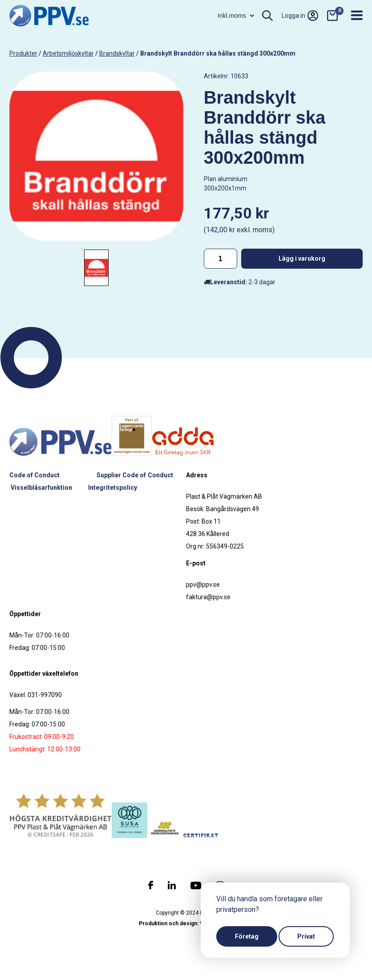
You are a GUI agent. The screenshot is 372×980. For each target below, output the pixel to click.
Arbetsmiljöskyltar (68, 53)
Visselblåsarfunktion (41, 488)
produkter (23, 53)
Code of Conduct (35, 475)
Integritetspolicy (113, 488)
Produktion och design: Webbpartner (186, 924)
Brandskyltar (117, 53)
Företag (247, 936)
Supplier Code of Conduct (135, 475)
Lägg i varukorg (302, 258)
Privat (306, 936)
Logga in (300, 16)
